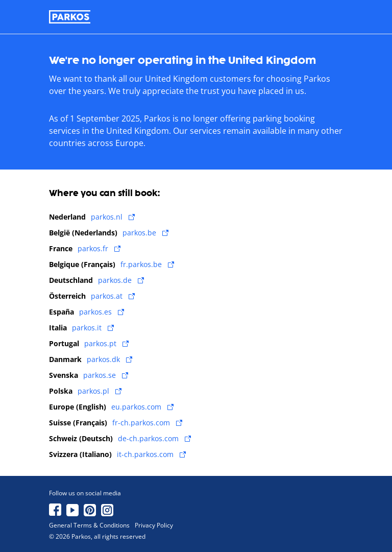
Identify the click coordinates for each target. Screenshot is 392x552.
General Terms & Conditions (89, 525)
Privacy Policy (154, 525)
